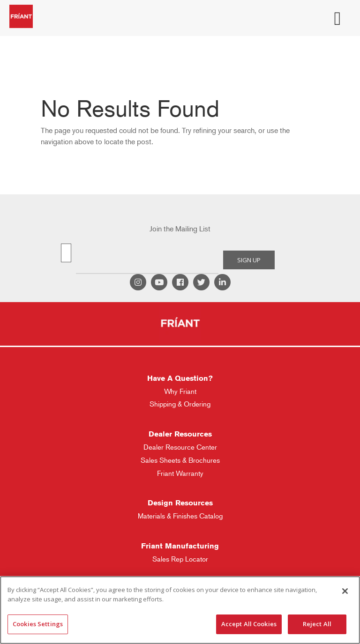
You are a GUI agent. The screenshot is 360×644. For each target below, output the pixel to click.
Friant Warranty (180, 473)
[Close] (345, 591)
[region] (180, 610)
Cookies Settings (38, 624)
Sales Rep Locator (180, 559)
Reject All (317, 624)
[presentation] (147, 260)
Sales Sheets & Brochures (180, 460)
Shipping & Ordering (180, 404)
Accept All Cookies (249, 624)
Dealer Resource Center (180, 447)
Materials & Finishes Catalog (180, 516)
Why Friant (180, 391)
